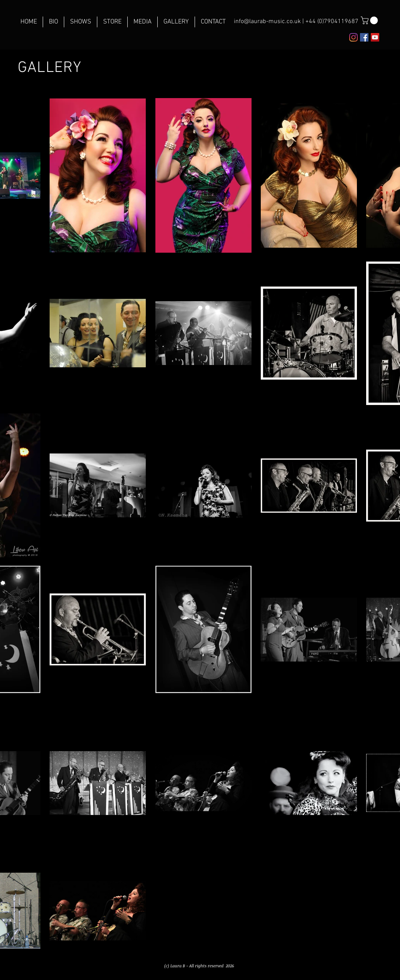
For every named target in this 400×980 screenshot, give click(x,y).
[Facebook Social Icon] (364, 37)
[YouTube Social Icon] (375, 37)
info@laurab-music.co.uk (267, 22)
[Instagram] (353, 37)
